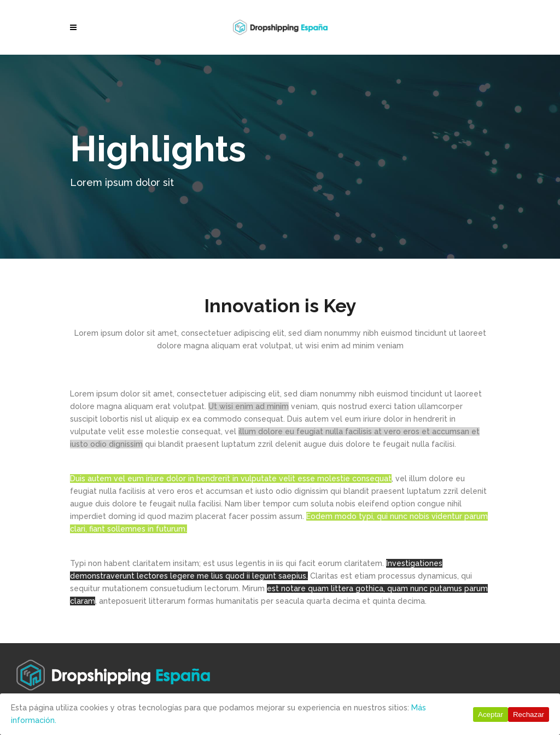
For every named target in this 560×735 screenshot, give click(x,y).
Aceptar (491, 714)
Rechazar (529, 714)
